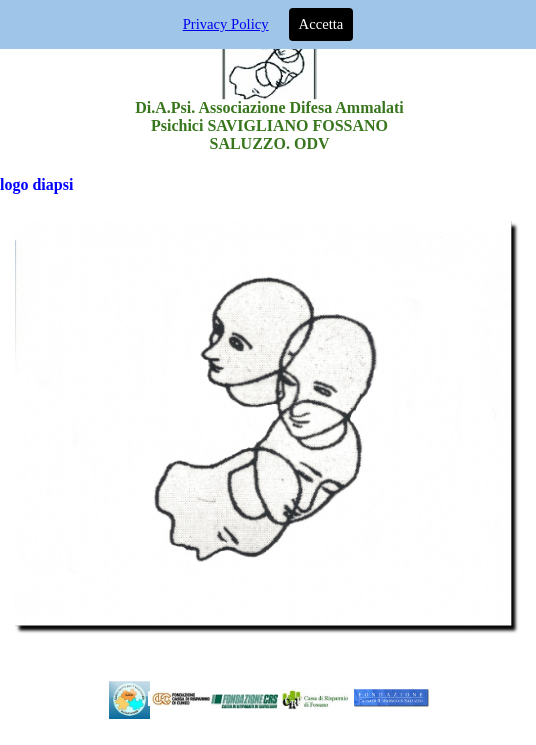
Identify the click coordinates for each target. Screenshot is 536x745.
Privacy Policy (226, 24)
